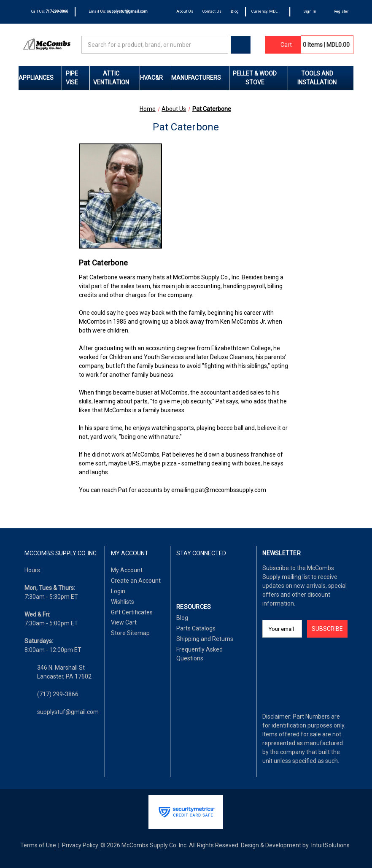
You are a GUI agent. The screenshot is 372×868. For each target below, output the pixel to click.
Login (118, 591)
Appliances (40, 78)
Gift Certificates (132, 612)
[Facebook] (181, 575)
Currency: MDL (267, 11)
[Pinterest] (222, 575)
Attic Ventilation (116, 78)
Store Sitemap (130, 633)
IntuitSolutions (330, 845)
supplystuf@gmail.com (68, 712)
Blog (235, 11)
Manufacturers (200, 78)
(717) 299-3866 (58, 694)
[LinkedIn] (195, 575)
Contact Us (212, 11)
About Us (185, 11)
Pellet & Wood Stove (260, 78)
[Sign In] (306, 12)
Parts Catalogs (196, 628)
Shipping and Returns (205, 639)
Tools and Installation (325, 78)
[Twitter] (209, 575)
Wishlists (123, 602)
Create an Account (136, 581)
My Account (127, 570)
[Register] (337, 12)
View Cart (124, 622)
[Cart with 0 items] (283, 45)
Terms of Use (38, 845)
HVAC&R (155, 78)
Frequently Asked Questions (199, 654)
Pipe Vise (77, 78)
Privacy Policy (80, 845)
